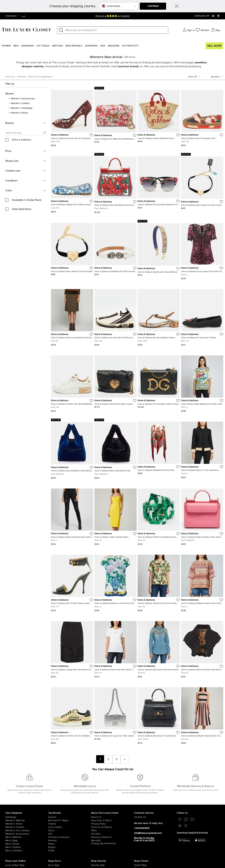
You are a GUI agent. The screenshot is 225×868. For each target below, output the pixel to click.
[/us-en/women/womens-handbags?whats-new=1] (27, 780)
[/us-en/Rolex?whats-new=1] (70, 807)
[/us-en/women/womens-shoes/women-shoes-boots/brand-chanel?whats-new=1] (138, 838)
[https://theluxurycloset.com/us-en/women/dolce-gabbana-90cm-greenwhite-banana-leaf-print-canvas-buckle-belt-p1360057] (159, 516)
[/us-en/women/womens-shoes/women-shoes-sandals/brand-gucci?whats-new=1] (52, 842)
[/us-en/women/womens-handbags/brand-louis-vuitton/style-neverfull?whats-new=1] (10, 842)
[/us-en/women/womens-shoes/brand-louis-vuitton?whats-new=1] (10, 832)
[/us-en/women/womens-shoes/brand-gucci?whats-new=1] (52, 832)
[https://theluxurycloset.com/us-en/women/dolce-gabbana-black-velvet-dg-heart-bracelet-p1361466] (72, 248)
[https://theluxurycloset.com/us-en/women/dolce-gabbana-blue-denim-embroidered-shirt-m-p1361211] (159, 648)
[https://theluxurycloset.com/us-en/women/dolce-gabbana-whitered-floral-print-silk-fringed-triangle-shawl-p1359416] (159, 447)
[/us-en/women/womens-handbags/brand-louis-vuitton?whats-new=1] (10, 828)
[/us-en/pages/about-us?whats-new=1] (112, 780)
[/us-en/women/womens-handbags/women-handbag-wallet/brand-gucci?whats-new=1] (52, 838)
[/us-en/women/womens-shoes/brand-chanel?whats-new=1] (138, 832)
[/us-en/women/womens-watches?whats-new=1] (27, 784)
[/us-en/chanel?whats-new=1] (70, 787)
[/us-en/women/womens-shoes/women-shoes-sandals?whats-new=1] (95, 842)
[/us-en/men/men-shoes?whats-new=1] (27, 807)
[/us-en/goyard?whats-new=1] (70, 780)
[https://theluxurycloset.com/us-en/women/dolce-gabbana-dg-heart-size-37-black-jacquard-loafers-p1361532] (202, 316)
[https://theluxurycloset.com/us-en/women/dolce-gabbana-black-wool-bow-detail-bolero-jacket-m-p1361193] (202, 648)
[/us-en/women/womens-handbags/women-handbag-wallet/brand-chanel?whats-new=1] (138, 835)
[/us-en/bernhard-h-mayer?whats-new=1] (70, 784)
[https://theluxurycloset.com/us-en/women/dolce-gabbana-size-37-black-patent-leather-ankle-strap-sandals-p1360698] (72, 582)
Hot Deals (43, 46)
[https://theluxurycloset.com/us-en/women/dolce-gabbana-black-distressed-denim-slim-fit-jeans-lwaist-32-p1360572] (72, 516)
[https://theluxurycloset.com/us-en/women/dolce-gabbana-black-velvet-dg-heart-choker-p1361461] (202, 181)
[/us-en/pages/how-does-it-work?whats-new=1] (112, 784)
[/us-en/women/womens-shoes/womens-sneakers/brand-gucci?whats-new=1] (52, 835)
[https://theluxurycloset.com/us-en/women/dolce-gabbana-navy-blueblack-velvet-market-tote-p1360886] (72, 449)
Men (16, 46)
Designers (91, 46)
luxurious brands (128, 66)
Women (6, 46)
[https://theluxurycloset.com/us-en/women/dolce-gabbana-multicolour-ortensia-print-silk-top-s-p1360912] (115, 582)
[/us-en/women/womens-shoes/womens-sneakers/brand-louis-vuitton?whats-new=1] (10, 838)
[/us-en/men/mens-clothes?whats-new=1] (27, 810)
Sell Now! (214, 46)
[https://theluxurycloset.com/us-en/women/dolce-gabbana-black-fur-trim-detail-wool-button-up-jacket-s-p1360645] (202, 449)
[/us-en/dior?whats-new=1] (70, 797)
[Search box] (24, 133)
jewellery (201, 62)
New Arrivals (74, 46)
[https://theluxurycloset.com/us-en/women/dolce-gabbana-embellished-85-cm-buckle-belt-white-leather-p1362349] (115, 248)
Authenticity (130, 46)
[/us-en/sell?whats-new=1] (112, 797)
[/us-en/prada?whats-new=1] (70, 814)
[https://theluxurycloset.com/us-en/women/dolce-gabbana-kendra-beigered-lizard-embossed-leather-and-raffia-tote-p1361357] (159, 115)
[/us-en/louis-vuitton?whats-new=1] (70, 790)
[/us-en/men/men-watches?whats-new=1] (27, 800)
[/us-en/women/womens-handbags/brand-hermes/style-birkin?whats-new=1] (95, 835)
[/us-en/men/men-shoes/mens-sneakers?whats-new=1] (27, 814)
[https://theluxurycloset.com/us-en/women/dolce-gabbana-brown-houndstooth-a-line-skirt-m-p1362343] (72, 316)
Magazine (114, 46)
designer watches (33, 66)
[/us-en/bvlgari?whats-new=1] (70, 810)
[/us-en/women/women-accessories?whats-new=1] (27, 797)
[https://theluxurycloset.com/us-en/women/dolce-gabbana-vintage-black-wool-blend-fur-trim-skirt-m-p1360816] (72, 648)
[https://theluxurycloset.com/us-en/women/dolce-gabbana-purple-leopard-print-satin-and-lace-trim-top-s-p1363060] (202, 250)
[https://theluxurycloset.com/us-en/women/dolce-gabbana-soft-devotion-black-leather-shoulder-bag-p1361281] (115, 380)
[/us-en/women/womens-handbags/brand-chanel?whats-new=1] (138, 828)
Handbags (27, 46)
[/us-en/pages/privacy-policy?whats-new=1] (112, 787)
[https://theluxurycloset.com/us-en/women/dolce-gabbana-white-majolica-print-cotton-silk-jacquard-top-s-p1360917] (202, 382)
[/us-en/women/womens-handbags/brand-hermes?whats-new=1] (95, 828)
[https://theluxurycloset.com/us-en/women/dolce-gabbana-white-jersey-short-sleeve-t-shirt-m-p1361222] (115, 648)
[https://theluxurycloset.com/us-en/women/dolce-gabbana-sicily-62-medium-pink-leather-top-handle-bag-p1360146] (202, 516)
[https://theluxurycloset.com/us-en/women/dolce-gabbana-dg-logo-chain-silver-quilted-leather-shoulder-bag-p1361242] (115, 712)
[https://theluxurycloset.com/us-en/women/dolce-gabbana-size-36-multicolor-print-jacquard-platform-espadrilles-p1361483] (202, 117)
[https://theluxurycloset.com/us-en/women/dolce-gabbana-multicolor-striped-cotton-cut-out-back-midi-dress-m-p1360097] (202, 714)
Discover (10, 77)
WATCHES (57, 46)
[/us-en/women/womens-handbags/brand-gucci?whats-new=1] (52, 828)
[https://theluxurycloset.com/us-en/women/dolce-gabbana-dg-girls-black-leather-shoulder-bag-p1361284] (159, 380)
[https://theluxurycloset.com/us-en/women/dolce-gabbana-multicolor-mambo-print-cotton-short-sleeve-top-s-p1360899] (202, 582)
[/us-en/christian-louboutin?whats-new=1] (70, 800)
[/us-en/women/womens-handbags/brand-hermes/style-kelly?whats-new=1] (95, 838)
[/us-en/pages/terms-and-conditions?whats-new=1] (112, 790)
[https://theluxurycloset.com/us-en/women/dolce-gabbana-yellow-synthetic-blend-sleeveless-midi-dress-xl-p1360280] (115, 516)
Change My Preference (104, 807)
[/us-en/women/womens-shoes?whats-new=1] (27, 787)
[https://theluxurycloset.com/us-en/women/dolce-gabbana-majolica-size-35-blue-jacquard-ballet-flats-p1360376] (72, 183)
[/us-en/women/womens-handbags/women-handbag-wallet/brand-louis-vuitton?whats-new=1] (10, 835)
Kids (103, 46)
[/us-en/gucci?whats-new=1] (70, 794)
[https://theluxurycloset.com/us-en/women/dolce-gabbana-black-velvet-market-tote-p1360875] (115, 449)
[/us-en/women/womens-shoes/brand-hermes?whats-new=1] (95, 832)
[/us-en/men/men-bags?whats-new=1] (27, 804)
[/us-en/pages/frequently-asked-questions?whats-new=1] (112, 794)
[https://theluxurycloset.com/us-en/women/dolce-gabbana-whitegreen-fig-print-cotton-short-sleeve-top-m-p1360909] (159, 582)
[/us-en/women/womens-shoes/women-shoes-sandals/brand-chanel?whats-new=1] (138, 842)
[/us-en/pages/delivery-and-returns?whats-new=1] (112, 800)
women (22, 77)
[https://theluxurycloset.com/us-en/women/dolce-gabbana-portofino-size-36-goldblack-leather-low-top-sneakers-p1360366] (72, 714)
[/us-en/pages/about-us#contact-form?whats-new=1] (155, 780)
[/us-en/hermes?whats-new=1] (70, 804)
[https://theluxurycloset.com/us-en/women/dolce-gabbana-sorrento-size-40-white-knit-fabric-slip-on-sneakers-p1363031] (115, 316)
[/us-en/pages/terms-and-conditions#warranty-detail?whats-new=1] (112, 804)
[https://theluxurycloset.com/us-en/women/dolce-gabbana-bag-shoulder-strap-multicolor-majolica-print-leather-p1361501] (159, 248)
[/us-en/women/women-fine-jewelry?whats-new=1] (27, 794)
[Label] (116, 30)
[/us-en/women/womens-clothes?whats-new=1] (27, 790)
